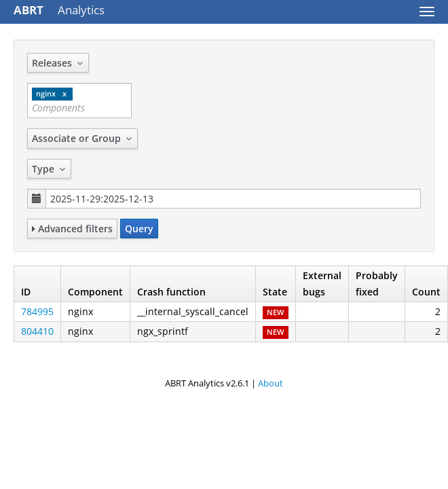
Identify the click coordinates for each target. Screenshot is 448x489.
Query (139, 229)
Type (49, 169)
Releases (58, 63)
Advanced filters (72, 229)
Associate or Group (82, 138)
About (270, 383)
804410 (37, 331)
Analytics (59, 10)
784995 (37, 311)
